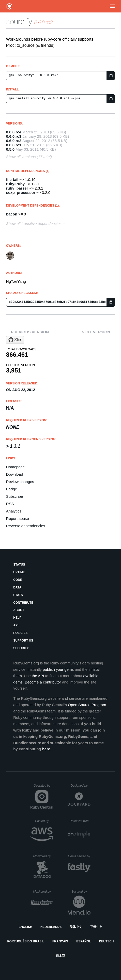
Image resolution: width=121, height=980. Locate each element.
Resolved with (80, 821)
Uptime (19, 572)
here (46, 749)
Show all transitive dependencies (34, 223)
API (16, 625)
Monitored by (43, 856)
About (19, 610)
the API (38, 676)
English (25, 927)
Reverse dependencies (26, 526)
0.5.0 (10, 149)
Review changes (20, 482)
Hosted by (44, 821)
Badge (12, 489)
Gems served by (79, 856)
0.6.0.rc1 (14, 145)
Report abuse (18, 518)
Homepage (15, 467)
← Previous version (27, 332)
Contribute (23, 603)
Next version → (98, 332)
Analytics (14, 511)
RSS (10, 504)
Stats (18, 595)
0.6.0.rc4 (14, 132)
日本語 (60, 956)
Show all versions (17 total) (29, 157)
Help (17, 618)
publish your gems (58, 669)
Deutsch (106, 941)
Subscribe (15, 496)
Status (19, 565)
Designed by (81, 786)
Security (21, 648)
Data (17, 587)
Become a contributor (43, 682)
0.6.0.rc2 (14, 141)
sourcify (19, 21)
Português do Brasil (26, 941)
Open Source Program (87, 705)
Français (60, 941)
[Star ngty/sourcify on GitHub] (15, 340)
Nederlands (51, 927)
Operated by (43, 787)
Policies (20, 633)
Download (15, 474)
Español (84, 941)
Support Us (23, 641)
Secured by (81, 892)
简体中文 (76, 927)
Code (18, 580)
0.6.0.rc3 (14, 136)
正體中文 (96, 927)
